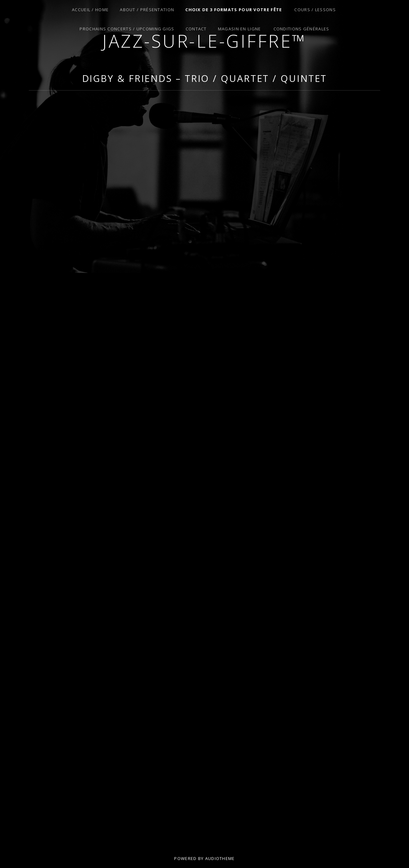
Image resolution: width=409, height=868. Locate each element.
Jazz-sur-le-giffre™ (204, 41)
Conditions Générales (301, 29)
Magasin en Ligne (239, 29)
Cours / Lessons (315, 10)
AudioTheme (220, 858)
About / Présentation (147, 10)
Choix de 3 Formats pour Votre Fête (234, 10)
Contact (196, 29)
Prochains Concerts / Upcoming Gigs (127, 29)
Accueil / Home (90, 10)
